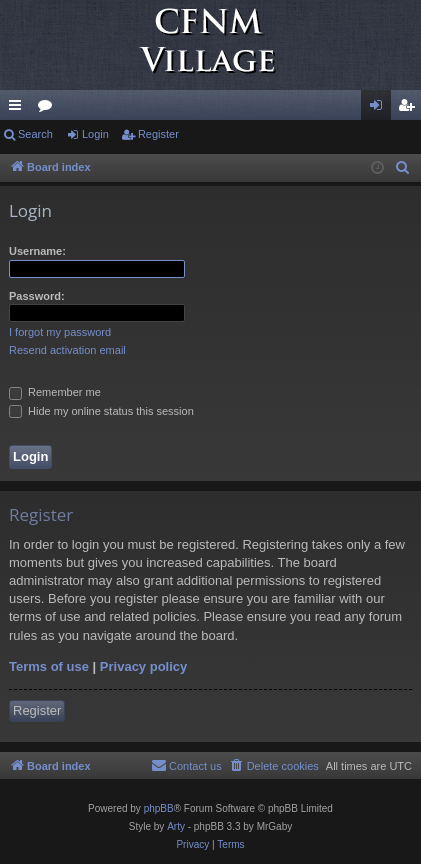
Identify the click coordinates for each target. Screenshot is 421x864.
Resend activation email (67, 350)
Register (158, 134)
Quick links (19, 109)
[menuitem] (403, 168)
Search (35, 134)
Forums (49, 109)
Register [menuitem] (410, 109)
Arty (176, 826)
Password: (37, 296)
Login (95, 134)
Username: (37, 251)
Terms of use (49, 666)
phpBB (159, 808)
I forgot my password (60, 332)
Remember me (55, 392)
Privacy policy (143, 666)
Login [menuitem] (380, 109)
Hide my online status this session (101, 411)
